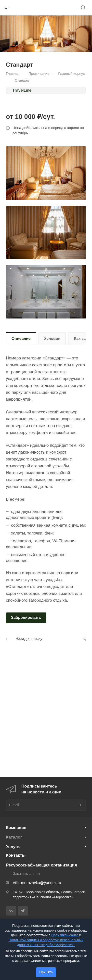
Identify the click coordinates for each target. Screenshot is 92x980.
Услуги (13, 847)
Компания (16, 828)
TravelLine (22, 90)
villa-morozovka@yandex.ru (37, 883)
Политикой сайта (65, 935)
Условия (52, 338)
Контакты (16, 855)
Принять (46, 972)
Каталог (14, 837)
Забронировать (26, 617)
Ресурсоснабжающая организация (41, 865)
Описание (21, 338)
